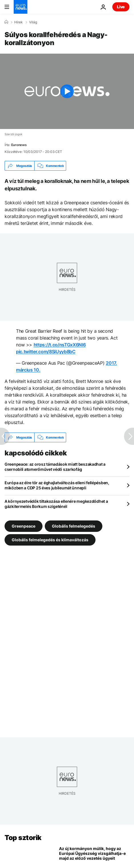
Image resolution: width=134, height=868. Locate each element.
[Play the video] (67, 91)
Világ (33, 22)
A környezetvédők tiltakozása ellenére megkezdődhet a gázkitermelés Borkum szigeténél (56, 504)
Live (121, 7)
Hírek (19, 22)
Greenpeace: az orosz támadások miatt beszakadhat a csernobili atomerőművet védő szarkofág (55, 467)
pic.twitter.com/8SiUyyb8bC (46, 352)
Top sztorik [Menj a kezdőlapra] (23, 838)
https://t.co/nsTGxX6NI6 (60, 345)
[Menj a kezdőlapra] (21, 7)
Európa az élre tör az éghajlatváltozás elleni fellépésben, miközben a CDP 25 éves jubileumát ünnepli (57, 485)
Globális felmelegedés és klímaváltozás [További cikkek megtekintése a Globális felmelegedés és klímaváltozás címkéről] (50, 540)
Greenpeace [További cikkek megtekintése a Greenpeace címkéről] (24, 526)
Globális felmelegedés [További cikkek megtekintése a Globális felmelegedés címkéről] (74, 526)
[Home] (6, 22)
